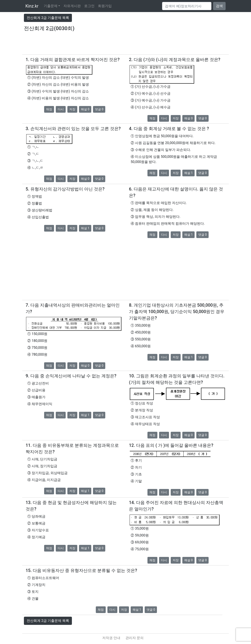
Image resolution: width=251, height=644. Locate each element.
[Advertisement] (125, 45)
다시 (61, 109)
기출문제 (51, 6)
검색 (219, 6)
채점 (49, 109)
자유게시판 (72, 6)
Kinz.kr (32, 6)
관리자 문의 (135, 638)
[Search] (187, 6)
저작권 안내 (111, 638)
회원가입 (105, 6)
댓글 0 (99, 109)
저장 (72, 109)
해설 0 (85, 109)
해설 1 (188, 173)
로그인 (89, 6)
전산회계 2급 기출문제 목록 (48, 18)
